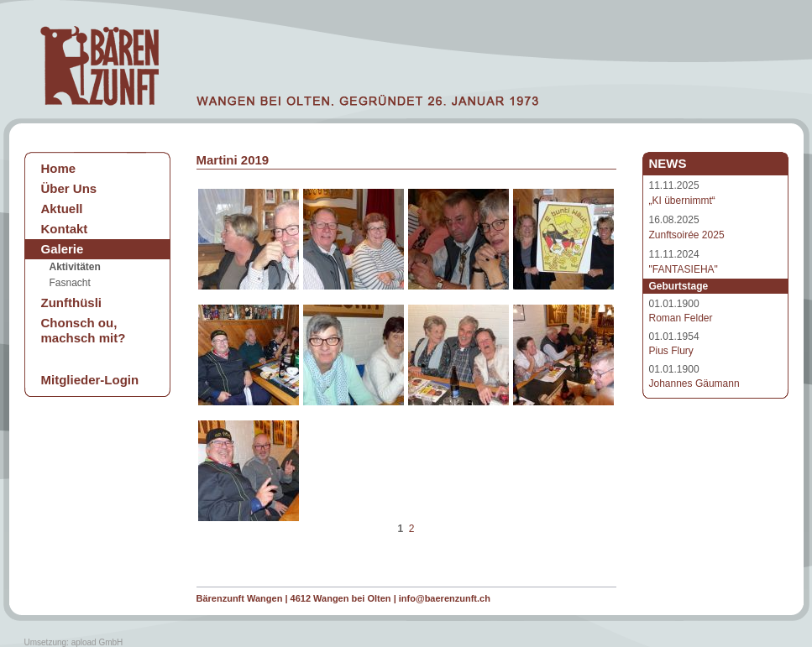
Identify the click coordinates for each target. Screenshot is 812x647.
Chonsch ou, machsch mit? (84, 330)
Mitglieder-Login (90, 380)
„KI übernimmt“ (682, 201)
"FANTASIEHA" (684, 269)
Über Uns (69, 188)
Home (59, 168)
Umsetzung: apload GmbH (74, 642)
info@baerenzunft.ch (445, 598)
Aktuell (62, 209)
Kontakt (65, 229)
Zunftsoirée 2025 (687, 235)
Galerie (63, 249)
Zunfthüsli (71, 303)
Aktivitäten (75, 267)
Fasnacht (70, 283)
